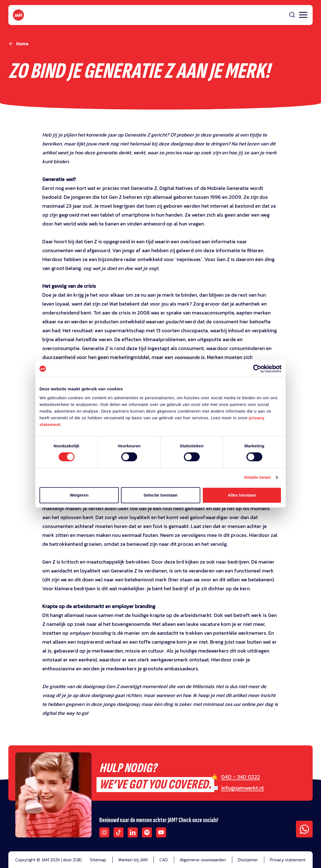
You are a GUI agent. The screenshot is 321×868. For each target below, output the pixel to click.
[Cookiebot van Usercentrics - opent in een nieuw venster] (257, 369)
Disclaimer (248, 860)
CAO (164, 860)
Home (22, 44)
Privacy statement (288, 860)
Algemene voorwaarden (203, 860)
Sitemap (98, 860)
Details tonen (257, 477)
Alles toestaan (242, 495)
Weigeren (79, 495)
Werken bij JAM (133, 860)
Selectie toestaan (161, 495)
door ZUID (72, 860)
